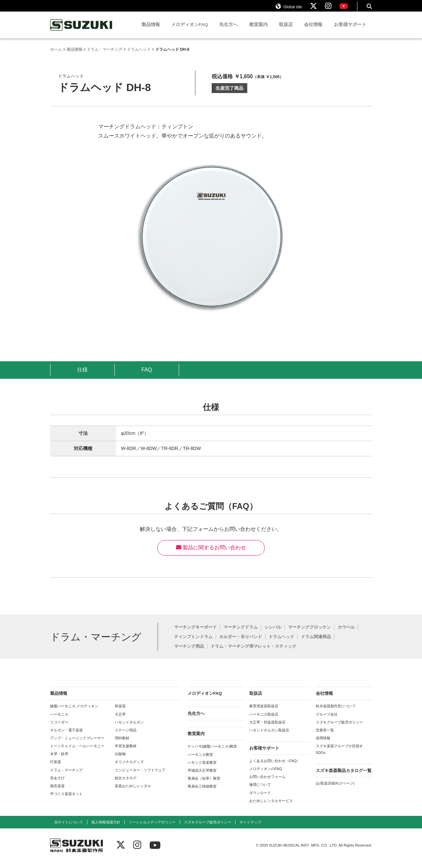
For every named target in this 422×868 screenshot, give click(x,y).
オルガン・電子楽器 (66, 736)
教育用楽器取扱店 (264, 712)
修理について (260, 790)
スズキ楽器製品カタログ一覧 (344, 776)
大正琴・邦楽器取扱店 (267, 728)
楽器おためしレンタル (133, 792)
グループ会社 (327, 720)
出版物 (120, 760)
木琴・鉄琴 (59, 760)
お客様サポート (350, 31)
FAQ (147, 376)
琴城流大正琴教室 (202, 776)
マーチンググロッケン (310, 633)
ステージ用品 (126, 736)
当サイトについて (69, 828)
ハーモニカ (59, 720)
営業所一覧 (325, 736)
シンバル (273, 633)
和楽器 (120, 712)
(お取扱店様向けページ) (335, 789)
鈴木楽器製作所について (336, 712)
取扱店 (286, 31)
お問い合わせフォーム (267, 783)
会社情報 (313, 31)
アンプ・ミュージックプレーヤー (77, 744)
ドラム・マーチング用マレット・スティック (254, 652)
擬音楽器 (57, 792)
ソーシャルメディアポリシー (152, 828)
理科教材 (122, 744)
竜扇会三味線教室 (202, 792)
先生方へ (228, 31)
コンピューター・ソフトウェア (140, 776)
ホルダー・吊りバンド (241, 643)
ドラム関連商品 (316, 643)
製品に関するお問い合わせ (211, 553)
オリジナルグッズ (129, 768)
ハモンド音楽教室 (202, 768)
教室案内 (258, 31)
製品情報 (151, 31)
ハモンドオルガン (129, 728)
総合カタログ (126, 784)
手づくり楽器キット (66, 800)
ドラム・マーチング (66, 776)
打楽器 (56, 768)
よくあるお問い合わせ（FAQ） (275, 767)
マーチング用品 (189, 652)
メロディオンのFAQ (266, 775)
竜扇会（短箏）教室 (204, 784)
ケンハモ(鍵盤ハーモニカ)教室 (212, 752)
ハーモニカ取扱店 (264, 720)
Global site (289, 9)
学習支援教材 (126, 752)
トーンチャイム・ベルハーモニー (77, 752)
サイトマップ (250, 828)
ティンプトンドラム (193, 643)
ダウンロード (260, 798)
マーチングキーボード (196, 633)
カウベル (346, 633)
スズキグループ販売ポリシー (339, 728)
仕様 (82, 376)
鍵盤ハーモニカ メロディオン (74, 712)
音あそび (57, 784)
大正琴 (120, 720)
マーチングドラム (241, 633)
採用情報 (323, 744)
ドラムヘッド (282, 643)
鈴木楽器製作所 (81, 31)
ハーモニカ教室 (200, 760)
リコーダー (59, 728)
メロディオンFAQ (190, 31)
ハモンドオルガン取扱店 (269, 736)
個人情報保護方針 (106, 828)
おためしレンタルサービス (271, 806)
